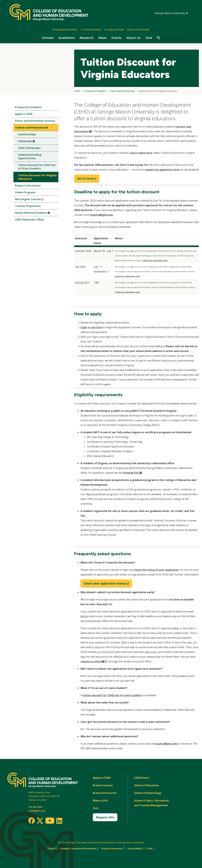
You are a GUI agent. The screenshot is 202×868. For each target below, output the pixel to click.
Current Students (91, 30)
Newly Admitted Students (37, 213)
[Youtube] (50, 821)
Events (117, 38)
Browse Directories (105, 793)
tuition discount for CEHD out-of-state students (113, 695)
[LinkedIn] (59, 821)
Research (87, 38)
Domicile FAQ (133, 473)
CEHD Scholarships (29, 148)
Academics (67, 38)
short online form (141, 153)
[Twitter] (40, 821)
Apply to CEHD (24, 114)
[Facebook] (32, 821)
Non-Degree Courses (34, 200)
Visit (96, 808)
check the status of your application (156, 570)
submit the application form (162, 170)
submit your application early (155, 260)
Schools (48, 38)
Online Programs (25, 192)
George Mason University (171, 13)
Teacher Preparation (28, 206)
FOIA (151, 849)
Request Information (28, 186)
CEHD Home (142, 778)
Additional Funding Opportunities (30, 156)
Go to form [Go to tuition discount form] (88, 179)
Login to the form (91, 327)
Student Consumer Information (80, 849)
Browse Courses (103, 785)
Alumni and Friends (138, 30)
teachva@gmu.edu (101, 215)
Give (149, 38)
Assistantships (27, 134)
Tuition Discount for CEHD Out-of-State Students (37, 167)
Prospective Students (65, 30)
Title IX (53, 849)
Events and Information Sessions (35, 121)
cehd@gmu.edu (37, 811)
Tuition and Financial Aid (31, 128)
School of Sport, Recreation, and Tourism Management (152, 803)
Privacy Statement (113, 849)
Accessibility (136, 849)
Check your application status (108, 584)
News (102, 38)
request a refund (94, 661)
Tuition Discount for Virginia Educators (37, 177)
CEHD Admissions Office (29, 220)
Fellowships (32, 142)
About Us (134, 38)
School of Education (147, 785)
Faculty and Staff (114, 30)
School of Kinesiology (148, 793)
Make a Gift (100, 801)
